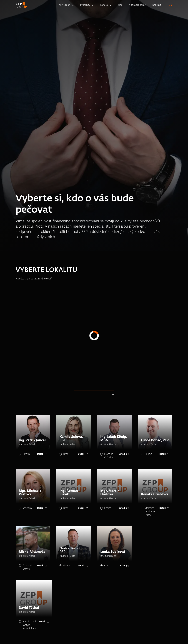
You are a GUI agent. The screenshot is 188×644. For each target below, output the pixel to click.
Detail (40, 454)
